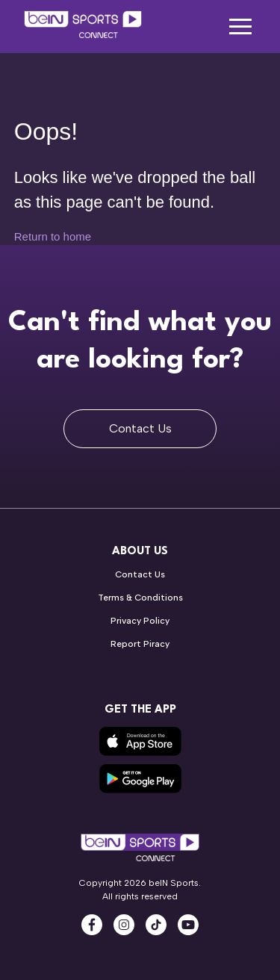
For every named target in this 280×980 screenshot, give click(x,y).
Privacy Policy (140, 621)
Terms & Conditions (140, 598)
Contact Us (140, 428)
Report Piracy (140, 644)
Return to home (53, 236)
